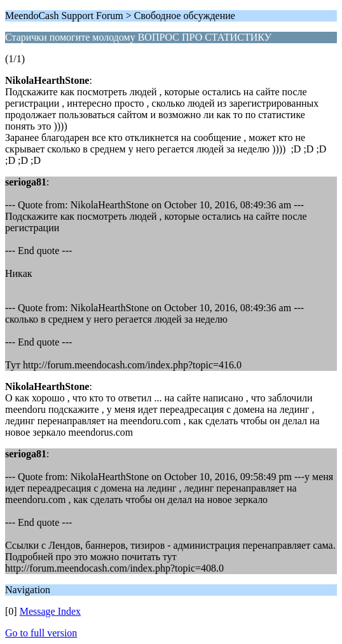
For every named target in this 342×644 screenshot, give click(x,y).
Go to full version (41, 633)
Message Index (50, 611)
